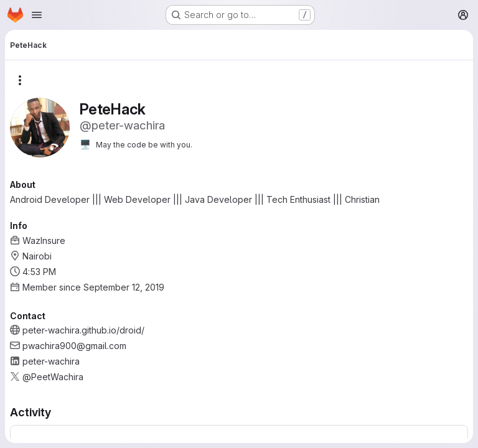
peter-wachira (51, 361)
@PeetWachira (53, 377)
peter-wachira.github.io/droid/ (83, 330)
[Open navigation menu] (37, 15)
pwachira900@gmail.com (74, 346)
